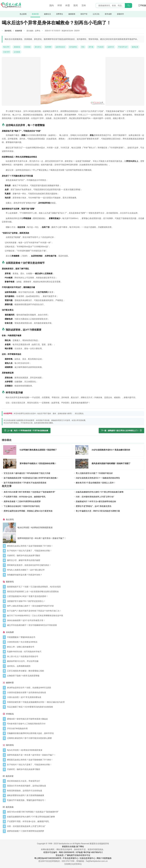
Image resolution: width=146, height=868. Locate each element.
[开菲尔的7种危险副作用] (75, 729)
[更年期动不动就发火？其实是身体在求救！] (10, 464)
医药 (76, 5)
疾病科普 (35, 14)
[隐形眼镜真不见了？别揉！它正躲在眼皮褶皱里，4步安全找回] (75, 587)
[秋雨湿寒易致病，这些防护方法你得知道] (75, 791)
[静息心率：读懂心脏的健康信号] (75, 647)
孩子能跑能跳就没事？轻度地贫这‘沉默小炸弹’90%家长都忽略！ (31, 478)
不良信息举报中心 (71, 858)
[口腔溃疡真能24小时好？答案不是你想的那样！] (75, 596)
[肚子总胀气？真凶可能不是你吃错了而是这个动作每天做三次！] (75, 611)
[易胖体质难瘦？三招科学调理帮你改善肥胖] (75, 831)
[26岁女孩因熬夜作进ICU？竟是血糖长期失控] (83, 450)
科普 (68, 5)
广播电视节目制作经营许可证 (78, 855)
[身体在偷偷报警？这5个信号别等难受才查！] (75, 620)
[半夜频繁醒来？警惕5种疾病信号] (75, 637)
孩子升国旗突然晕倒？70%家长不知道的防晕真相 (25, 483)
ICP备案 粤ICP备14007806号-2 (89, 852)
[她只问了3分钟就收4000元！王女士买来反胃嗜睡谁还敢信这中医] (75, 616)
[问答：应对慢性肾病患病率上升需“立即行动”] (75, 826)
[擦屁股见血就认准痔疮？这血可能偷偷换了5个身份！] (75, 546)
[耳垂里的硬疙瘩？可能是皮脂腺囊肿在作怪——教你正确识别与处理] (75, 702)
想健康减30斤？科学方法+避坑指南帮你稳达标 (96, 501)
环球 (60, 5)
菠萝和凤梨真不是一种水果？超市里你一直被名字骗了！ (42, 538)
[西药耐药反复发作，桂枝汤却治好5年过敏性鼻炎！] (75, 565)
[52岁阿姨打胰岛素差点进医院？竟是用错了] (10, 450)
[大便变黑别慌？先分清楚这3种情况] (75, 642)
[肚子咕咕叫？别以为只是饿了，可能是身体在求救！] (75, 551)
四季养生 (60, 14)
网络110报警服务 (104, 858)
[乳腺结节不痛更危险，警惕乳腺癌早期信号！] (75, 800)
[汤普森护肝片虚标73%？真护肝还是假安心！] (75, 601)
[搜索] (128, 5)
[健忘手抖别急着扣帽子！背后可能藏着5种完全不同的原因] (75, 625)
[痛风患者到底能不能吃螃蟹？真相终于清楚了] (83, 464)
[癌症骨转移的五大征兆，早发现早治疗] (75, 781)
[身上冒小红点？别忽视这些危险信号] (75, 657)
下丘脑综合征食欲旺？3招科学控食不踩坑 (22, 506)
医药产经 (84, 14)
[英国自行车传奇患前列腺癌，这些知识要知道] (75, 786)
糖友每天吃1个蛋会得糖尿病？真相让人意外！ (96, 483)
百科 (84, 5)
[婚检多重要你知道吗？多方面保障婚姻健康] (75, 795)
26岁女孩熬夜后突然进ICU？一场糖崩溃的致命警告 (98, 478)
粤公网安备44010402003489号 (48, 858)
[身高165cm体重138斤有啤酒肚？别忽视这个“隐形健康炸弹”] (75, 812)
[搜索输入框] (114, 5)
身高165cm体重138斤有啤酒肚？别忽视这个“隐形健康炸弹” (29, 492)
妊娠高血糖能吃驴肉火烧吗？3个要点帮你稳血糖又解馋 (100, 492)
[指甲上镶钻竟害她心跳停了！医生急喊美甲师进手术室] (75, 606)
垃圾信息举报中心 (87, 858)
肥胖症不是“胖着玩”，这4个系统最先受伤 (94, 506)
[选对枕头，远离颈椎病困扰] (75, 666)
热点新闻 (23, 14)
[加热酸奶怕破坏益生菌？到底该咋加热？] (75, 575)
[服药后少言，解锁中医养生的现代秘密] (75, 560)
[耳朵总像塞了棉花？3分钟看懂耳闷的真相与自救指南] (75, 707)
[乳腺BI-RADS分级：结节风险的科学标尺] (75, 652)
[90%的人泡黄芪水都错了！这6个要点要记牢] (75, 570)
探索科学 (120, 14)
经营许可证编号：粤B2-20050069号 (59, 852)
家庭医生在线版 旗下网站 (73, 847)
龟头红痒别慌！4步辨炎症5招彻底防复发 (35, 528)
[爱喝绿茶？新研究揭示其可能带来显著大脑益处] (75, 719)
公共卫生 (96, 14)
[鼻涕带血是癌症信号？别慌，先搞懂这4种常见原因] (75, 688)
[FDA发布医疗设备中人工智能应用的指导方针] (75, 724)
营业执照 (60, 855)
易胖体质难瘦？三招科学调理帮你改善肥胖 (22, 501)
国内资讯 (8, 31)
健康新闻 (72, 14)
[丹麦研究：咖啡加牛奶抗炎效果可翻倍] (75, 556)
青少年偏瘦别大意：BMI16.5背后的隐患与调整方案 (98, 511)
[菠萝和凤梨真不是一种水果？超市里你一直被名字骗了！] (10, 538)
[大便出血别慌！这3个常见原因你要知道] (75, 697)
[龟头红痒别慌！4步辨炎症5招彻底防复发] (10, 527)
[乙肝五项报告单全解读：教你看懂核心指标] (75, 671)
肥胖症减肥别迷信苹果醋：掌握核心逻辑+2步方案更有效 (28, 511)
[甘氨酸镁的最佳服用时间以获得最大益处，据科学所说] (75, 733)
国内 (52, 5)
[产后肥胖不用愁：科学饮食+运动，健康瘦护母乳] (75, 821)
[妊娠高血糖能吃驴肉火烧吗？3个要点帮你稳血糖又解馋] (75, 817)
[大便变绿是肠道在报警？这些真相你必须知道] (75, 693)
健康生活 (47, 14)
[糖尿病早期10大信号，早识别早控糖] (75, 661)
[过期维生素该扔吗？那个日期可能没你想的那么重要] (75, 738)
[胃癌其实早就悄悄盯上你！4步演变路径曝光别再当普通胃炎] (75, 592)
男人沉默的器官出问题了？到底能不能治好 (94, 473)
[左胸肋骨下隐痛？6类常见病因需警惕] (75, 676)
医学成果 (108, 14)
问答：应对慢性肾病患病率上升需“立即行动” (95, 497)
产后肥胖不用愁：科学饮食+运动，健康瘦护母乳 (25, 497)
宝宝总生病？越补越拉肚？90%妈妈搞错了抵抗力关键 (27, 473)
